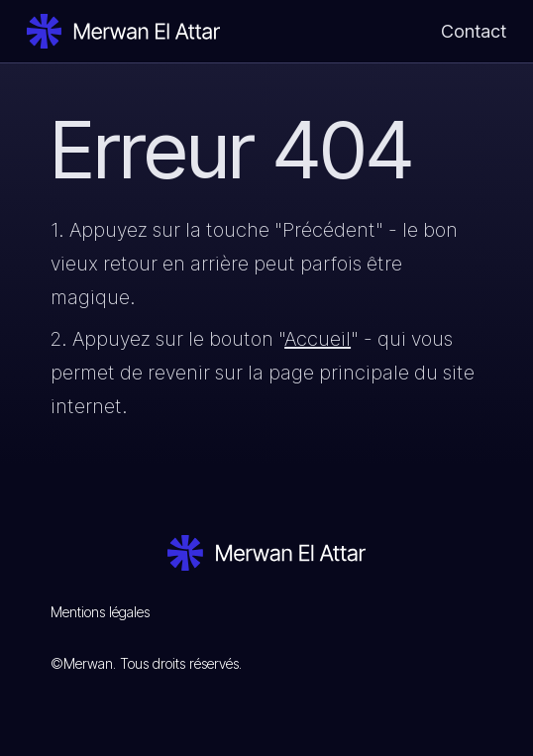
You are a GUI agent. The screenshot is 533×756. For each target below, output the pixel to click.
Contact (474, 31)
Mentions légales (100, 612)
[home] (123, 31)
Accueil (318, 339)
